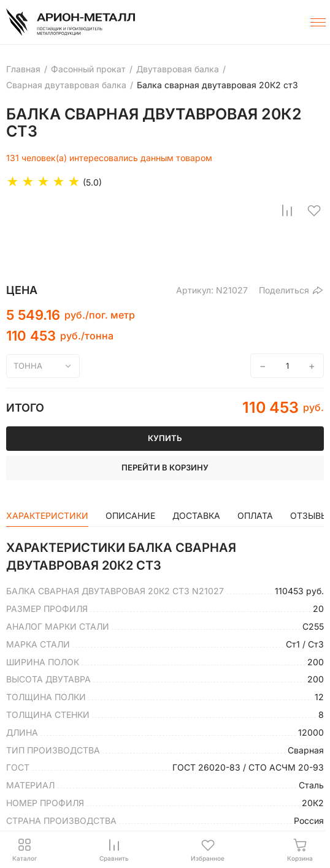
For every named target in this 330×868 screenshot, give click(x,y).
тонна (28, 366)
